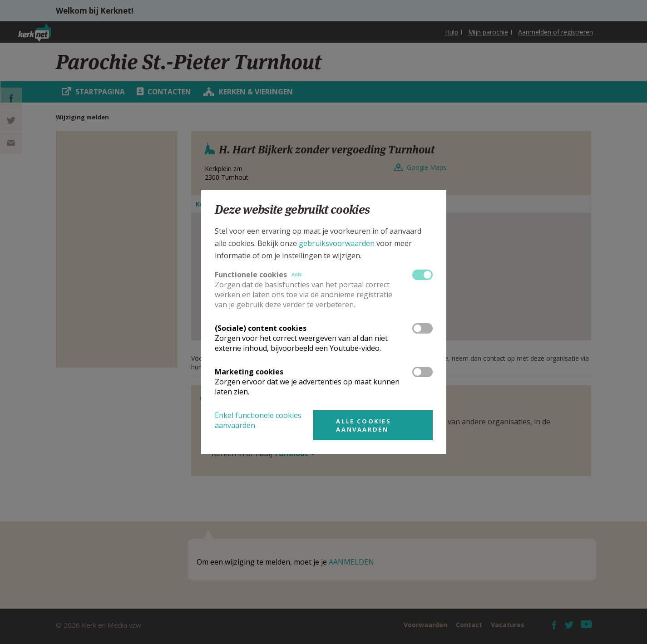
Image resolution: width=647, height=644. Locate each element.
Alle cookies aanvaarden (363, 425)
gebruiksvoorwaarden (337, 243)
